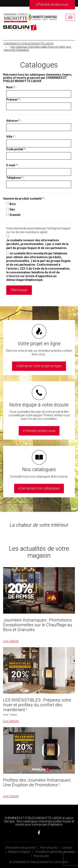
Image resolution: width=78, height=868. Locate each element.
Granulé (15, 215)
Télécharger (19, 290)
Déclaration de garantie (21, 848)
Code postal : (16, 149)
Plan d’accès (49, 848)
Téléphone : (15, 178)
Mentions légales (19, 852)
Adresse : (14, 121)
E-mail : (12, 165)
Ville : (11, 137)
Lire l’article (11, 641)
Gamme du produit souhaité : (24, 199)
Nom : (11, 87)
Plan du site (41, 856)
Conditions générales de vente (55, 852)
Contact (67, 848)
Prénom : (14, 100)
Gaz (12, 209)
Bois (13, 204)
